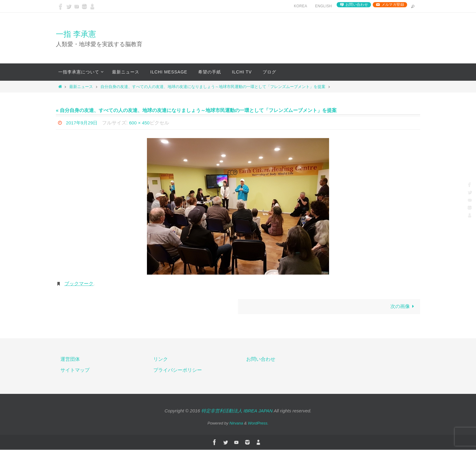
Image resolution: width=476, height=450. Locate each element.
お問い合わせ (357, 5)
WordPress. (258, 423)
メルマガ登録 (393, 5)
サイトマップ (75, 371)
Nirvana (236, 423)
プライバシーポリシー (178, 371)
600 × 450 (142, 123)
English (323, 6)
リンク (161, 359)
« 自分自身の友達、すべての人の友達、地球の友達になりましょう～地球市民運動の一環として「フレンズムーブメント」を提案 (196, 110)
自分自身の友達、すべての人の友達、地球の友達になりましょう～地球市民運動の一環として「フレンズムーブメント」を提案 (213, 87)
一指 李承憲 (76, 34)
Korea (301, 6)
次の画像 (403, 307)
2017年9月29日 (83, 123)
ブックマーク (79, 284)
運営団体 (70, 359)
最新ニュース (81, 87)
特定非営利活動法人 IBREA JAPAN (237, 411)
